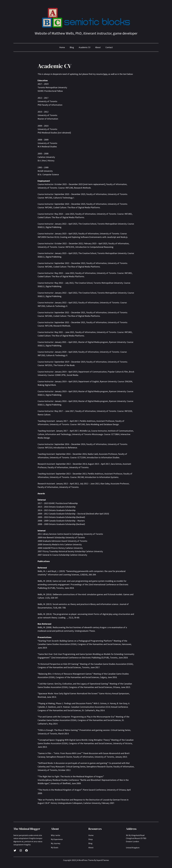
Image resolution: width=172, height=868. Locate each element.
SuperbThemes (103, 860)
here (105, 74)
